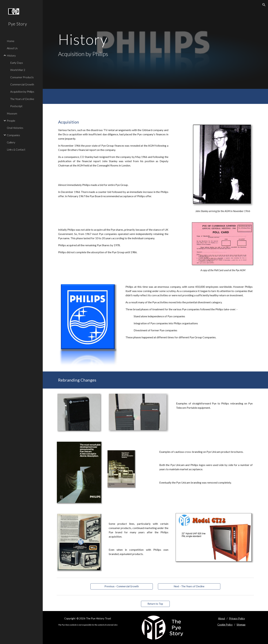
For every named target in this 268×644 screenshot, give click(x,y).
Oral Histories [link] (15, 128)
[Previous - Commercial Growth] (122, 586)
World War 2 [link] (18, 70)
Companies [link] (13, 135)
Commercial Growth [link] (22, 84)
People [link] (11, 121)
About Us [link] (12, 48)
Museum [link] (12, 113)
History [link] (11, 55)
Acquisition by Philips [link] (22, 91)
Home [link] (11, 41)
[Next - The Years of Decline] (189, 586)
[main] (122, 45)
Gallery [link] (11, 142)
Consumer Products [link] (22, 77)
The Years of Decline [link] (22, 99)
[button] (264, 5)
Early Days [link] (17, 63)
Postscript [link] (16, 106)
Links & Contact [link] (16, 149)
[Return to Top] (155, 604)
